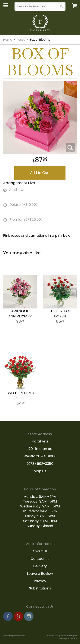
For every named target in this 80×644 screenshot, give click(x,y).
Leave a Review (40, 574)
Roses (21, 40)
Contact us (40, 559)
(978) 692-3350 (40, 464)
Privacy (40, 581)
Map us (40, 471)
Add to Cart (40, 173)
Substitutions (40, 588)
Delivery (40, 566)
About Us (40, 551)
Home (8, 40)
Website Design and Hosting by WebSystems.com (62, 637)
